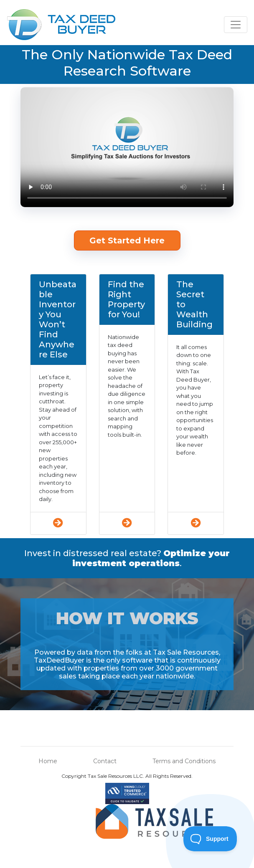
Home (48, 761)
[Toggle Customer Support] (210, 839)
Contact (105, 761)
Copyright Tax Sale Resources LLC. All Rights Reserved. (127, 776)
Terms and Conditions (184, 761)
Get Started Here (127, 240)
